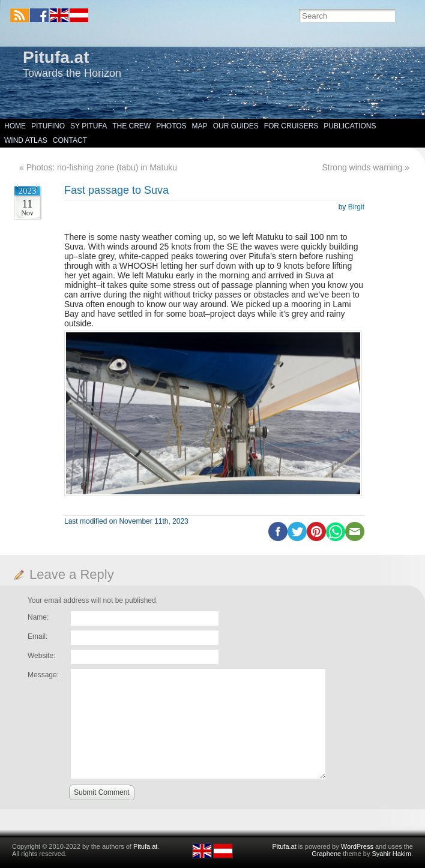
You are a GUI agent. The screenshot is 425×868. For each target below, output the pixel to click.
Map (200, 126)
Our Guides (236, 126)
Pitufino (48, 126)
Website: (41, 656)
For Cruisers (291, 126)
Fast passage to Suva (116, 190)
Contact (70, 140)
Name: (38, 617)
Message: (43, 675)
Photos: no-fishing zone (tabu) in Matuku (102, 167)
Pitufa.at (56, 57)
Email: (38, 636)
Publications (350, 126)
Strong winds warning (362, 167)
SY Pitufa (89, 126)
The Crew (131, 126)
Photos (171, 126)
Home (15, 126)
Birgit (356, 207)
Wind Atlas (26, 140)
